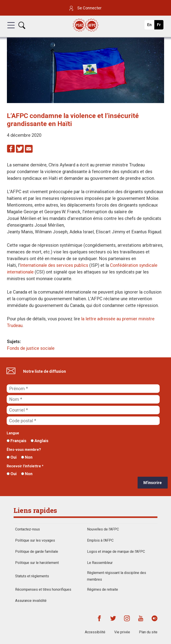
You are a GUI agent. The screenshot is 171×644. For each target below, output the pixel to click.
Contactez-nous (27, 529)
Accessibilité (95, 632)
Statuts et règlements (32, 576)
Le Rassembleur (100, 563)
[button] (11, 29)
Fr (160, 26)
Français (16, 441)
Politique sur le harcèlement (37, 563)
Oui (12, 457)
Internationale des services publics (54, 265)
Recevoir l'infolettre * (25, 466)
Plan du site (148, 632)
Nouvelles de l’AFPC (103, 529)
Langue (13, 433)
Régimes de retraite (103, 589)
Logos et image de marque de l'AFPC (116, 552)
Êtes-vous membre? (24, 450)
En (151, 26)
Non (27, 457)
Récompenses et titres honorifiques (43, 589)
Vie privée (122, 632)
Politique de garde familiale (37, 552)
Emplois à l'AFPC (100, 540)
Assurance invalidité (31, 601)
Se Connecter (85, 8)
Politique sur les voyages (35, 540)
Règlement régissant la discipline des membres (117, 576)
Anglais (40, 441)
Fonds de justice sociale (31, 348)
